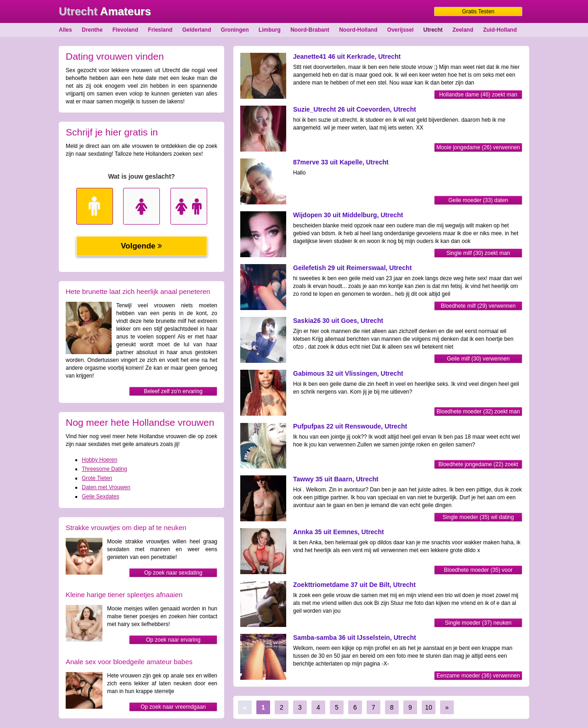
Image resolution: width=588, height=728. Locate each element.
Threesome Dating (105, 469)
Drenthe (92, 30)
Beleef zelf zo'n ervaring (173, 391)
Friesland (160, 30)
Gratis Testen (478, 11)
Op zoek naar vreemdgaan (173, 707)
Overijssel (400, 30)
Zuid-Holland (500, 30)
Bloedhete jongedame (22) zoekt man (478, 465)
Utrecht (433, 30)
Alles (65, 30)
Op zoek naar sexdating (173, 573)
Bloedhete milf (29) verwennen (478, 306)
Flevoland (125, 30)
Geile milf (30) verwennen (478, 359)
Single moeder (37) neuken (478, 623)
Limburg (270, 30)
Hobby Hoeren (99, 460)
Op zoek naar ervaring (173, 640)
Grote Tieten (97, 478)
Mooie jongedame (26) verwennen (478, 147)
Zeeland (463, 30)
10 (429, 707)
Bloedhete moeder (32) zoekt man (478, 412)
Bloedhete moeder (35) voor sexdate (478, 571)
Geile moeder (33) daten (478, 200)
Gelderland (197, 30)
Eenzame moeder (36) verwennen (478, 676)
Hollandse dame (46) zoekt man (478, 95)
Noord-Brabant (310, 30)
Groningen (235, 30)
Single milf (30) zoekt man (478, 253)
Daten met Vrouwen (106, 487)
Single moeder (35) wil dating (478, 517)
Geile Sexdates (100, 497)
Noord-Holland (358, 30)
